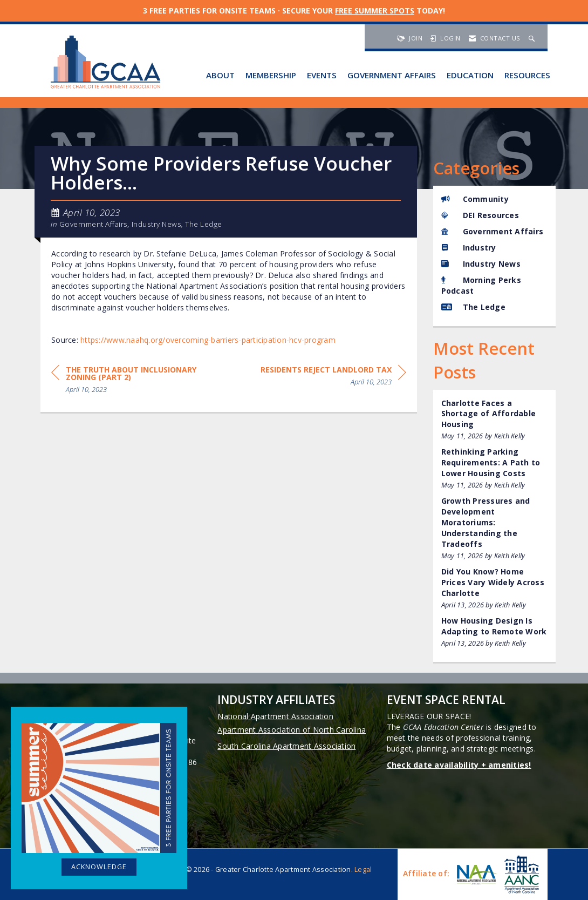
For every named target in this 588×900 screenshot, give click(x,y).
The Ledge (204, 224)
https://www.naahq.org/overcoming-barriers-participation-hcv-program (208, 340)
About (220, 75)
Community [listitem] (475, 199)
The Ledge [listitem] (473, 307)
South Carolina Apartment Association (286, 746)
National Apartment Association (275, 716)
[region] (333, 378)
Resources (527, 75)
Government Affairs (392, 75)
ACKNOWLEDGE (99, 867)
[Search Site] (533, 38)
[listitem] (495, 420)
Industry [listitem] (469, 248)
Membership (271, 75)
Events (322, 75)
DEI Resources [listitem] (480, 215)
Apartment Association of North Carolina (292, 730)
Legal (363, 869)
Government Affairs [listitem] (493, 231)
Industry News (157, 224)
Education (470, 75)
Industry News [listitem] (481, 264)
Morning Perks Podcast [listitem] (481, 285)
